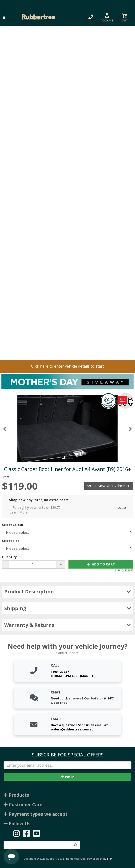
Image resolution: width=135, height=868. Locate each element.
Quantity (9, 557)
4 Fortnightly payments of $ (69, 510)
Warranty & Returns (68, 625)
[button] (4, 17)
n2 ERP (107, 859)
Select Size (11, 541)
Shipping (68, 608)
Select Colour (13, 525)
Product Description (68, 592)
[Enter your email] (67, 765)
